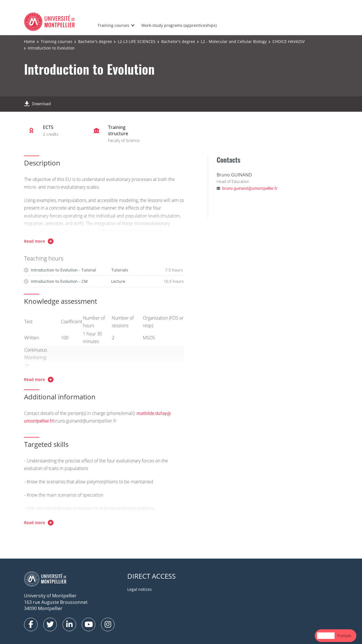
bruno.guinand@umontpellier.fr (250, 188)
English (326, 636)
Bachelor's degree (95, 41)
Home (30, 41)
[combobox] (326, 636)
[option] (344, 636)
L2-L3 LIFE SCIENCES (137, 41)
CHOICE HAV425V (288, 41)
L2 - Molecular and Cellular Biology (234, 41)
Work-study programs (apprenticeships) (179, 25)
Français (344, 636)
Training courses (113, 25)
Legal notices (140, 589)
